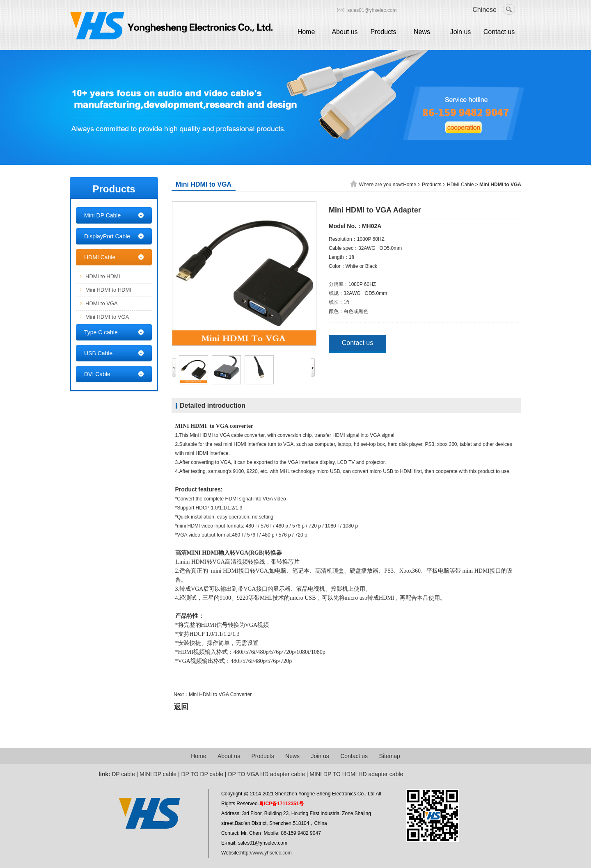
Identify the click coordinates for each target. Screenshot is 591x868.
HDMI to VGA (102, 303)
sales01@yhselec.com (372, 10)
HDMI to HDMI (103, 276)
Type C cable (101, 332)
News (422, 32)
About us (345, 32)
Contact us (499, 32)
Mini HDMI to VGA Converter (220, 694)
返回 (181, 707)
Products (383, 32)
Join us (461, 32)
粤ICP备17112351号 (281, 804)
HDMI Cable (100, 257)
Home (306, 32)
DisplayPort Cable (107, 236)
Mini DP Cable (102, 215)
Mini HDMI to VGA (107, 317)
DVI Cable (97, 374)
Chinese (484, 10)
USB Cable (98, 353)
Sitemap (389, 756)
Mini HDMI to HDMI (108, 290)
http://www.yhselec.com (266, 853)
